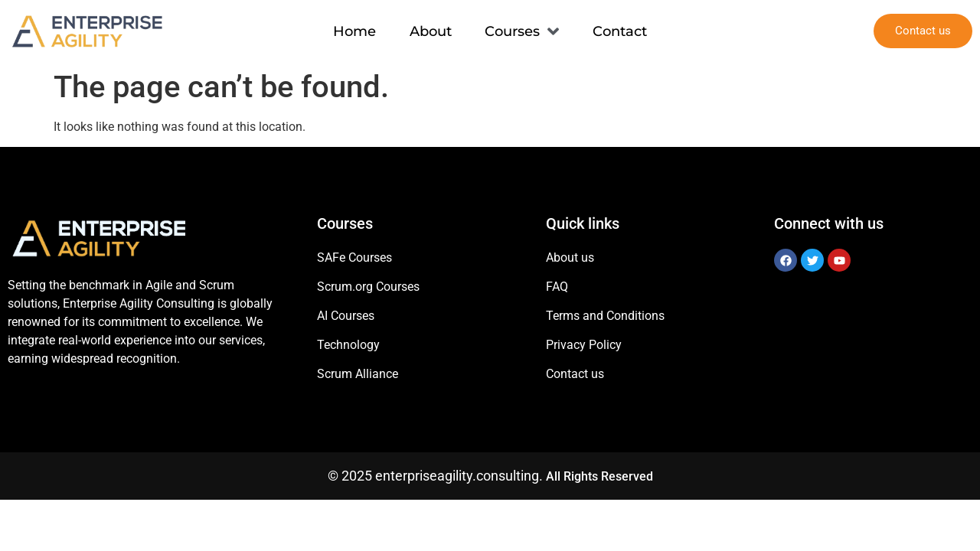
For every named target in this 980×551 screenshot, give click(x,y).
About (431, 31)
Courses (523, 31)
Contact (621, 31)
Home (354, 31)
